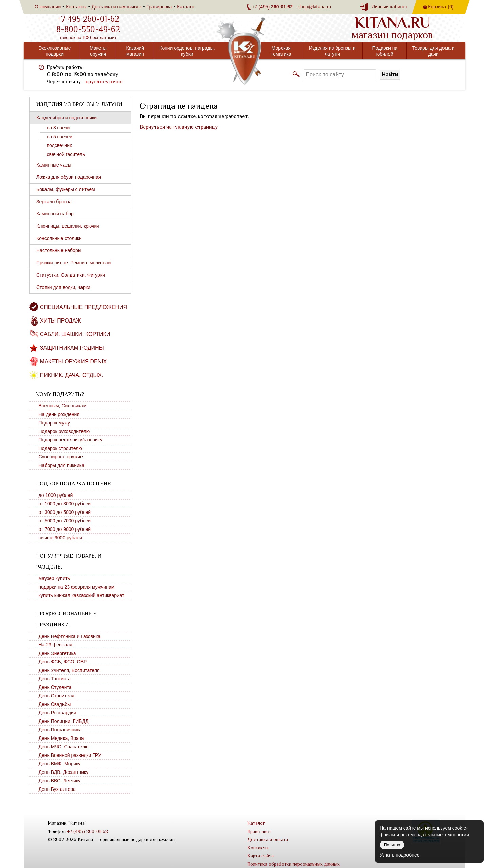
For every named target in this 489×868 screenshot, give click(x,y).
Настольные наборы (59, 250)
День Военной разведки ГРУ (70, 755)
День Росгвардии (58, 713)
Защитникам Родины (72, 348)
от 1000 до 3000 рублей (65, 504)
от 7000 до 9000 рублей (65, 529)
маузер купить (54, 578)
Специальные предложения (84, 307)
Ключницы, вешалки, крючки (68, 226)
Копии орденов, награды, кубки (187, 51)
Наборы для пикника (62, 465)
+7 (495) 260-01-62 (87, 831)
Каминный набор (55, 214)
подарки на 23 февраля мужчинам (77, 587)
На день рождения (59, 414)
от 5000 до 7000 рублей (65, 521)
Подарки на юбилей (385, 51)
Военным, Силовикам (63, 406)
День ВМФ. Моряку (60, 764)
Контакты (76, 7)
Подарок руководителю (64, 431)
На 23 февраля (56, 645)
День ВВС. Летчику (60, 781)
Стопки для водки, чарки (63, 287)
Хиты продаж (61, 321)
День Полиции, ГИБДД (64, 721)
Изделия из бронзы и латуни (332, 51)
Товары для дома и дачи (433, 51)
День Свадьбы (55, 704)
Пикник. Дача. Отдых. (72, 375)
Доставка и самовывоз (117, 7)
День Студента (55, 687)
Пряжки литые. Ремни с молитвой (74, 263)
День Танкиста (55, 679)
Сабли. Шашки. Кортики (75, 334)
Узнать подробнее (400, 855)
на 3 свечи (58, 128)
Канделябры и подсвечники (67, 118)
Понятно (392, 845)
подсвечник (59, 145)
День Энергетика (57, 653)
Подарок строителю (60, 448)
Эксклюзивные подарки (55, 51)
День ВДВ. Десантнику (64, 772)
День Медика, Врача (61, 738)
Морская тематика (281, 51)
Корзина (441, 7)
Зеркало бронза (54, 202)
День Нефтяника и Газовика (70, 636)
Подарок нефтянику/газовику (71, 440)
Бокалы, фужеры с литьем (66, 189)
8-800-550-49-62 (88, 29)
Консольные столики (59, 238)
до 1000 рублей (56, 495)
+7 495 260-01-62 (88, 19)
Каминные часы (54, 165)
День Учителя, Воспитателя (69, 670)
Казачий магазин (135, 51)
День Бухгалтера (57, 789)
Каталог (186, 7)
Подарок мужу (55, 423)
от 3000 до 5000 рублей (65, 512)
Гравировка (159, 7)
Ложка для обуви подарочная (69, 177)
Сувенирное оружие (61, 457)
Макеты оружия (98, 51)
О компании (48, 7)
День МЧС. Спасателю (64, 747)
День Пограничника (60, 730)
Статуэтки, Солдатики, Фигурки (71, 275)
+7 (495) (272, 7)
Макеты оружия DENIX (73, 361)
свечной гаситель (66, 154)
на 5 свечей (60, 137)
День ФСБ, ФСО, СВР (63, 662)
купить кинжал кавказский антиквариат (81, 595)
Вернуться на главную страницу (179, 127)
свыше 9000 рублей (60, 538)
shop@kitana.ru (314, 7)
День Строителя (57, 696)
